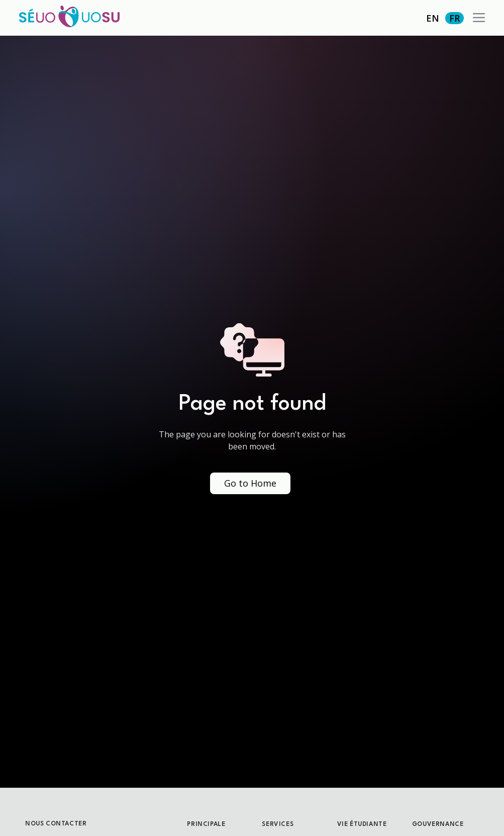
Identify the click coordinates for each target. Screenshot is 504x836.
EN (433, 18)
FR (455, 18)
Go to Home (250, 483)
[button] (479, 18)
